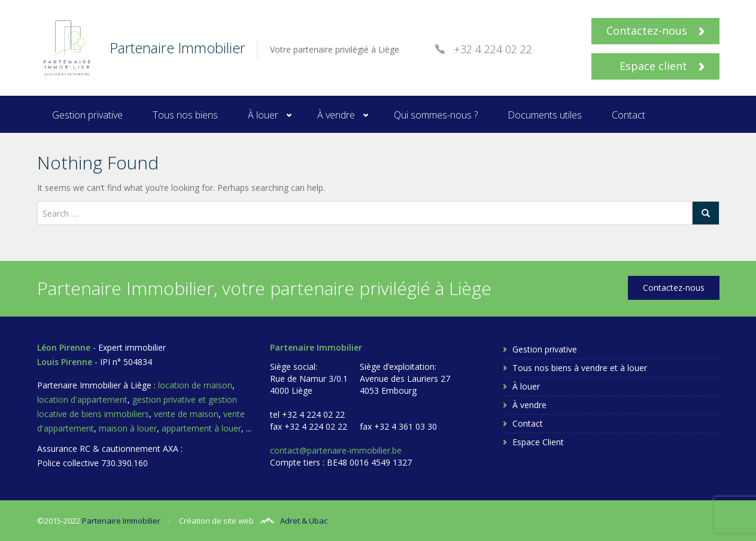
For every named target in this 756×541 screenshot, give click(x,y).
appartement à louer (201, 428)
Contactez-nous (655, 31)
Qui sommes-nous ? (436, 115)
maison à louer (128, 428)
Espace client (662, 66)
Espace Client (538, 442)
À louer (263, 115)
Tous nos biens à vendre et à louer (580, 368)
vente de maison (186, 414)
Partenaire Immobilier (121, 521)
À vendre (336, 115)
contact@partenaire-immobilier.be (336, 450)
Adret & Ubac (304, 521)
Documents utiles (545, 115)
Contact (629, 115)
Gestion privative (87, 115)
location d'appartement (82, 399)
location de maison (195, 385)
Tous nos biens (185, 115)
